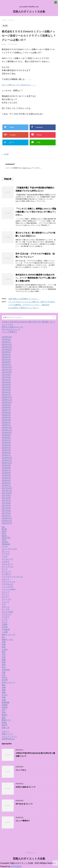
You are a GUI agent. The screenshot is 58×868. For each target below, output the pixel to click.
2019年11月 (7, 430)
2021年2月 (6, 392)
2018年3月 (6, 480)
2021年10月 (7, 372)
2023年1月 (6, 342)
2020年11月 (7, 400)
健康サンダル (8, 640)
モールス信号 (8, 612)
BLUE (4, 529)
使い (4, 637)
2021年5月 (6, 385)
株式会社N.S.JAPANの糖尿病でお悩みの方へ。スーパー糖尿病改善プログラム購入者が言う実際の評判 (36, 278)
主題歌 (5, 624)
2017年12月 (7, 488)
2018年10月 (7, 463)
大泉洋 (5, 650)
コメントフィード (9, 736)
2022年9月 (6, 352)
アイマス (6, 554)
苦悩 (4, 713)
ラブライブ (7, 614)
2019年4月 (6, 448)
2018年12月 (7, 458)
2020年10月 (7, 402)
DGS (4, 533)
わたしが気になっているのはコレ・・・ (19, 85)
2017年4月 (6, 508)
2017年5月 (6, 506)
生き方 (5, 695)
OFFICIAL (6, 538)
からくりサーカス (9, 549)
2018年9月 (6, 465)
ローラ (5, 622)
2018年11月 (7, 460)
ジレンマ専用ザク (9, 332)
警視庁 (5, 715)
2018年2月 (6, 483)
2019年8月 (6, 438)
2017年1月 (6, 516)
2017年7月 (6, 501)
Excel (4, 535)
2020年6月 (6, 412)
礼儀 (4, 700)
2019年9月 (6, 435)
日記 (4, 675)
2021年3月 (6, 390)
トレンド (6, 602)
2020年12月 (7, 397)
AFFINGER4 (16, 866)
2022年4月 (6, 357)
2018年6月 (6, 473)
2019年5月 (6, 445)
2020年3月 (6, 420)
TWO (4, 540)
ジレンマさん (8, 324)
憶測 (4, 662)
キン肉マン (7, 574)
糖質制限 (6, 702)
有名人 (5, 677)
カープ (5, 569)
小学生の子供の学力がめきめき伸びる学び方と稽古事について (29, 322)
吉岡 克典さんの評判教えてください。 (24, 299)
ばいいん (6, 551)
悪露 (4, 660)
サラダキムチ (8, 584)
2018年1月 (6, 485)
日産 (4, 672)
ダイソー (6, 594)
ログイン (27, 168)
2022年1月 (6, 365)
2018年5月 (6, 475)
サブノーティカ (8, 582)
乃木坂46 (6, 629)
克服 (4, 642)
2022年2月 (6, 362)
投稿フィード (8, 734)
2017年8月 (6, 498)
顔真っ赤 (6, 728)
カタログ (6, 561)
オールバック (8, 559)
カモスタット (8, 564)
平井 (4, 655)
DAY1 (4, 531)
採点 (4, 667)
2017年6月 (6, 503)
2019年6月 (6, 443)
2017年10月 (7, 493)
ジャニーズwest (9, 589)
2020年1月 (6, 425)
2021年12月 (7, 367)
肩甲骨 (5, 708)
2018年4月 (6, 478)
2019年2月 (6, 453)
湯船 (4, 690)
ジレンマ (6, 592)
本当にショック (8, 682)
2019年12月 (7, 428)
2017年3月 (6, 511)
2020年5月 (6, 415)
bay (3, 527)
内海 (4, 645)
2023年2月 (6, 339)
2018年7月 (6, 470)
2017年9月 (6, 496)
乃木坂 (5, 627)
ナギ (4, 604)
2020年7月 (6, 410)
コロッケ (6, 579)
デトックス (7, 599)
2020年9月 (6, 405)
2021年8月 (6, 377)
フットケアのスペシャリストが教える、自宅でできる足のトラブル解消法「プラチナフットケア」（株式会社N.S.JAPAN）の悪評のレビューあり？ (32, 305)
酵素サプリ (7, 720)
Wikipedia (6, 544)
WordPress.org (8, 739)
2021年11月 (7, 370)
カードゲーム (8, 566)
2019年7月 (6, 440)
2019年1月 (6, 455)
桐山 (4, 685)
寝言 (4, 652)
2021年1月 (6, 395)
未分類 (6, 154)
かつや (5, 546)
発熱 (4, 697)
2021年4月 (6, 387)
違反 (4, 718)
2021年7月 (6, 380)
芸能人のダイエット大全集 (29, 12)
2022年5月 (6, 355)
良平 (4, 710)
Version (5, 542)
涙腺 (4, 687)
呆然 (4, 647)
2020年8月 (6, 407)
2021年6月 (6, 382)
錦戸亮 (5, 725)
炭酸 (4, 692)
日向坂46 (6, 670)
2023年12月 (7, 337)
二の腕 (5, 632)
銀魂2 (4, 723)
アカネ (5, 556)
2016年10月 (7, 523)
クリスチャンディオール (12, 577)
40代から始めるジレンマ (12, 327)
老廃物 (5, 705)
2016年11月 (7, 521)
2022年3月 (6, 360)
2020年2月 (6, 422)
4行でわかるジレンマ (11, 329)
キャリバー (7, 572)
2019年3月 (6, 450)
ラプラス (6, 617)
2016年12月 (7, 518)
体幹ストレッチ (8, 634)
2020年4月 (6, 417)
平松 (4, 657)
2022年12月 (7, 344)
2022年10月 (7, 349)
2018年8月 (6, 468)
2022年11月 (7, 347)
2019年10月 (7, 433)
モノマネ (6, 609)
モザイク (6, 607)
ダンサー (6, 597)
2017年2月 (6, 513)
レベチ (5, 619)
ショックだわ (8, 587)
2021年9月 (6, 375)
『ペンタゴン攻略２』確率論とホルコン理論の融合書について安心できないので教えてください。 (36, 212)
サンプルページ (31, 853)
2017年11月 (7, 490)
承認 (4, 665)
